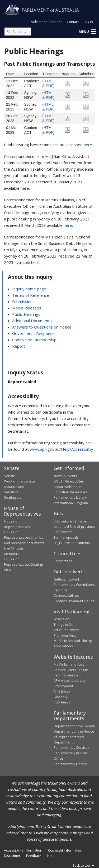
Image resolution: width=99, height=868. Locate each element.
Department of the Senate (74, 726)
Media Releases (27, 308)
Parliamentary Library (70, 497)
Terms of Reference (31, 295)
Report (19, 346)
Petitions (61, 590)
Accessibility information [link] (23, 850)
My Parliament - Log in (71, 664)
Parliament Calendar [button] (46, 22)
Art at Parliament (67, 630)
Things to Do (63, 625)
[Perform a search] (8, 31)
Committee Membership (34, 340)
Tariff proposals (66, 537)
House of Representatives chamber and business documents (24, 537)
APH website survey (69, 680)
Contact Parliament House (74, 601)
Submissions (23, 302)
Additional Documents (32, 321)
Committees (63, 561)
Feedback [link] (34, 856)
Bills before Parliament (72, 521)
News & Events (65, 476)
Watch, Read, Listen (69, 481)
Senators (11, 492)
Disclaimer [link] (12, 856)
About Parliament (67, 487)
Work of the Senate (19, 481)
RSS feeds (62, 702)
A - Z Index (62, 691)
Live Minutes (14, 548)
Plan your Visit (65, 635)
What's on (62, 619)
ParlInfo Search (66, 675)
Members (12, 554)
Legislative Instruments (72, 543)
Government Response (33, 333)
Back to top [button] (84, 865)
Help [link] (51, 856)
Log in (88, 22)
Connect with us (66, 595)
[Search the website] (18, 32)
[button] (87, 32)
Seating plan (14, 497)
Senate (10, 476)
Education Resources (70, 492)
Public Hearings (26, 314)
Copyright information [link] (65, 850)
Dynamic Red (14, 487)
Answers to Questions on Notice (42, 327)
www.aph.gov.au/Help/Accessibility (62, 449)
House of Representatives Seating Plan (23, 564)
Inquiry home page (29, 289)
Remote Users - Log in (71, 670)
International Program (71, 503)
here (88, 145)
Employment (63, 686)
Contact (73, 22)
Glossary (60, 697)
